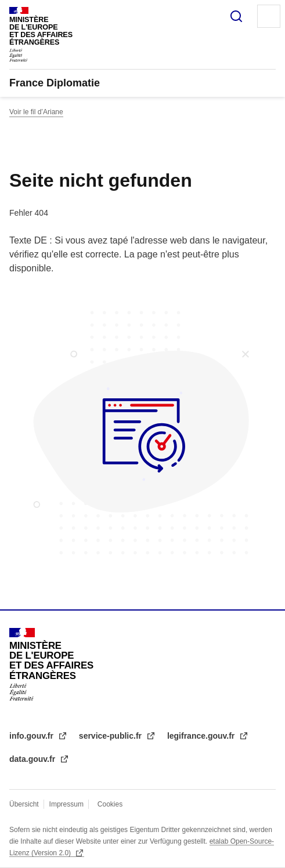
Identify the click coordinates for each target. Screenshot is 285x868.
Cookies (110, 804)
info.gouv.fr (33, 736)
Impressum (66, 804)
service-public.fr (111, 736)
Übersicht (24, 804)
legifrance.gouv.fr (202, 736)
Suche (236, 16)
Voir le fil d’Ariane (36, 112)
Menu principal (269, 16)
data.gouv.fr (33, 759)
